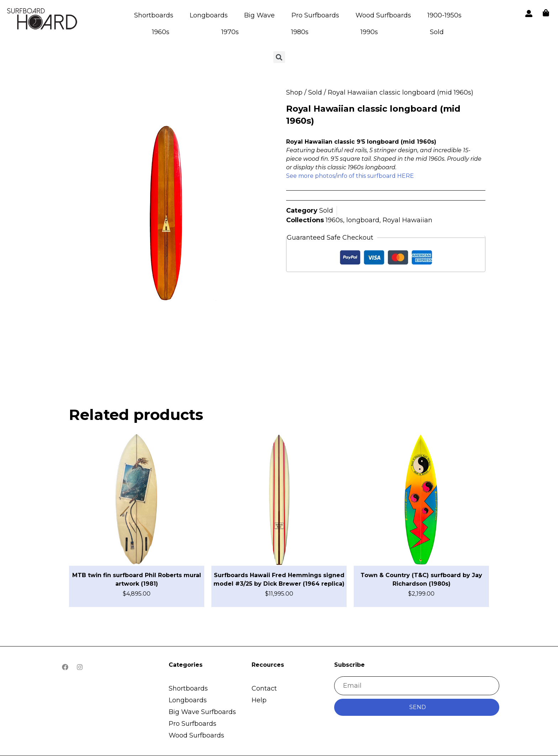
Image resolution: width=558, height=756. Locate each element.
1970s (230, 32)
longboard (363, 220)
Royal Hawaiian (407, 220)
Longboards (209, 15)
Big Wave (259, 15)
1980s (300, 32)
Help (259, 700)
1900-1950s (444, 15)
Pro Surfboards (315, 15)
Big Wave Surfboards (202, 712)
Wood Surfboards (383, 15)
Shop (294, 92)
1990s (369, 32)
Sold (437, 32)
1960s (161, 32)
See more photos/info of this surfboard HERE (350, 176)
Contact (264, 688)
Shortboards (154, 15)
